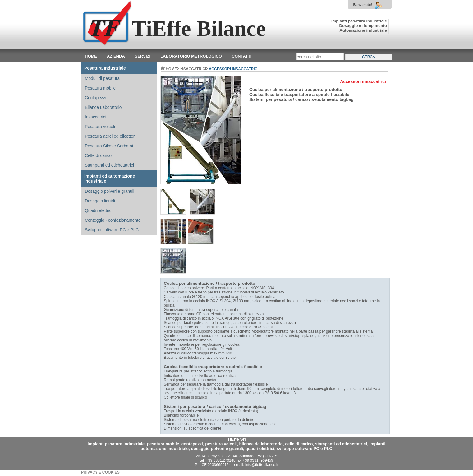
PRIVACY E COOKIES (100, 472)
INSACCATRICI (193, 69)
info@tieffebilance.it (262, 465)
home (169, 69)
